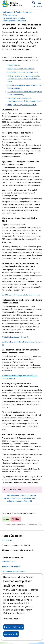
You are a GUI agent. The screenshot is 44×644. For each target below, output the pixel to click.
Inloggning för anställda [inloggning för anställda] (11, 566)
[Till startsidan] (12, 4)
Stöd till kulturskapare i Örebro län (15, 337)
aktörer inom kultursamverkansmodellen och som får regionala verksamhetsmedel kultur (24, 79)
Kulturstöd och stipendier (14, 18)
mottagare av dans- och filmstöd (21, 69)
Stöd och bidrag (10, 15)
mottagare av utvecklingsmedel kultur (23, 72)
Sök (34, 4)
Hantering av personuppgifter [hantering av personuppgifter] (14, 571)
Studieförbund (13, 65)
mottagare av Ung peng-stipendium (22, 105)
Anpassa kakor (12, 619)
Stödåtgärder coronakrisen (15, 21)
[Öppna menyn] (40, 4)
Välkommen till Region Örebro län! (18, 12)
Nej (16, 519)
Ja (6, 519)
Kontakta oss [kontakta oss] (7, 540)
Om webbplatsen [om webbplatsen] (9, 562)
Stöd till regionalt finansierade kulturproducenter (21, 295)
